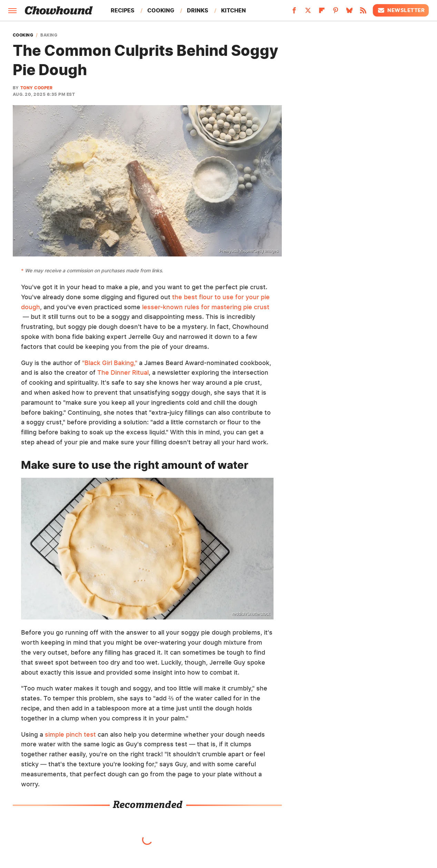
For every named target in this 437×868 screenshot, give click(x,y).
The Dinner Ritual (123, 372)
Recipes (123, 10)
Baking (49, 35)
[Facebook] (294, 12)
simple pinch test (70, 734)
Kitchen (234, 10)
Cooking (161, 10)
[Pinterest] (336, 12)
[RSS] (363, 12)
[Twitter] (308, 12)
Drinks (198, 10)
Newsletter (401, 10)
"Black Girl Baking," (110, 363)
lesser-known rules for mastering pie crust (206, 307)
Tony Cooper (37, 88)
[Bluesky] (349, 12)
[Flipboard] (322, 12)
